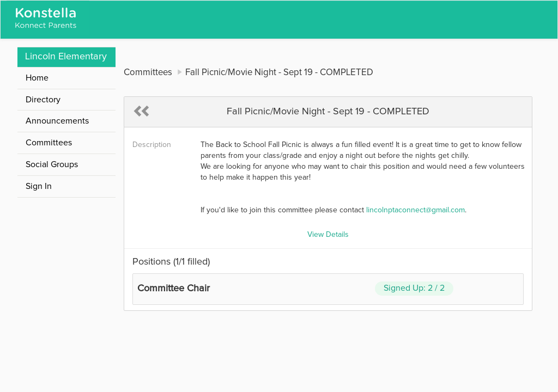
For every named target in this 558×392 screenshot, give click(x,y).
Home (37, 78)
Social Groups (52, 164)
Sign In (39, 186)
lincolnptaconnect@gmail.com (416, 210)
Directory (43, 100)
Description (152, 145)
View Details (328, 235)
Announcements (57, 121)
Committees (49, 143)
